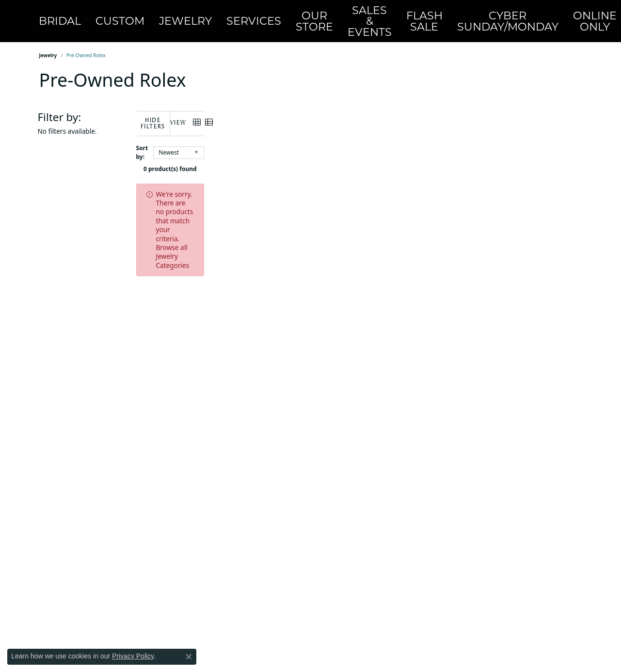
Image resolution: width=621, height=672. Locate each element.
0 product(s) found (359, 154)
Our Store (280, 17)
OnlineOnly (503, 17)
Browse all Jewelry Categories (386, 180)
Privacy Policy (133, 656)
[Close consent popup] (189, 656)
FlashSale (367, 17)
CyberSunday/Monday (433, 17)
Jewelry (179, 17)
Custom (128, 17)
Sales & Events (324, 17)
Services (233, 17)
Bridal (81, 17)
